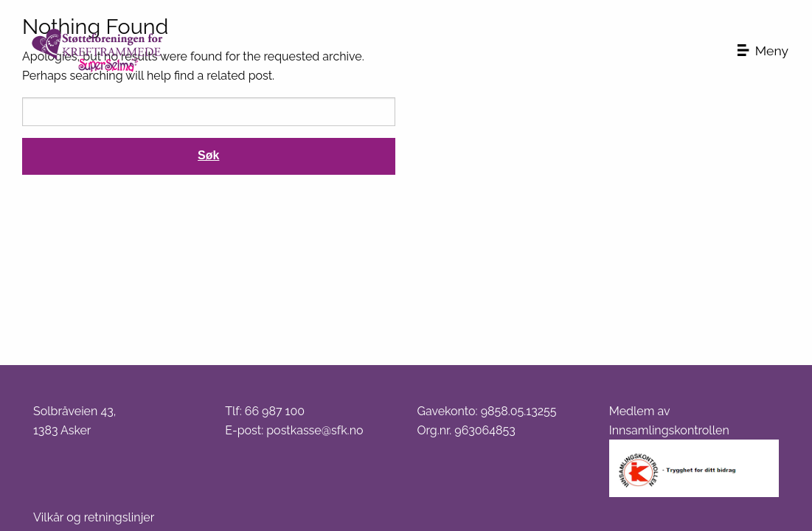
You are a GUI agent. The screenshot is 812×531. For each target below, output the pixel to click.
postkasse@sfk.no (315, 430)
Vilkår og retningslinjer (94, 517)
